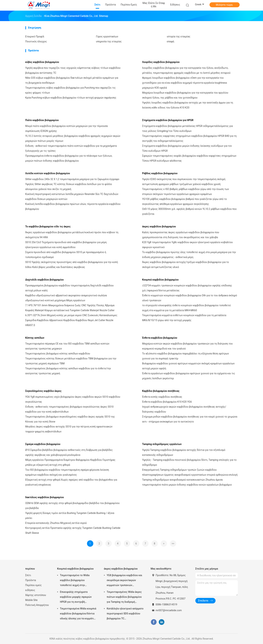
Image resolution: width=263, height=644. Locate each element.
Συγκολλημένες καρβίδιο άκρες (43, 391)
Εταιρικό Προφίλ (35, 37)
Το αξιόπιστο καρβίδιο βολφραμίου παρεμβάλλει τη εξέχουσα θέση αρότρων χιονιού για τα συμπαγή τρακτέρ (186, 356)
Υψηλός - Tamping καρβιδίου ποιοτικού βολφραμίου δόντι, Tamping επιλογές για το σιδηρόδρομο (189, 462)
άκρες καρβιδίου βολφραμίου (159, 226)
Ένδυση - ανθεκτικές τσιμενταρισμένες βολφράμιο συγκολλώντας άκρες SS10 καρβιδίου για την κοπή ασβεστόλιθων (69, 409)
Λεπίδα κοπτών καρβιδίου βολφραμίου (48, 173)
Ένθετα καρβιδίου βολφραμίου (160, 338)
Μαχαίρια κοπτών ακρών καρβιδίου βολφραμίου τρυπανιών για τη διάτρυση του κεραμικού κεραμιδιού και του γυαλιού (187, 346)
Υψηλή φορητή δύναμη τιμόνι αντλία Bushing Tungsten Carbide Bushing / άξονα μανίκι (70, 516)
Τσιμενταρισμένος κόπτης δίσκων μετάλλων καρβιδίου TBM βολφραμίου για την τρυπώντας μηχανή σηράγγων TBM (71, 361)
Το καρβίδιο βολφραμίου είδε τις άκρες (48, 226)
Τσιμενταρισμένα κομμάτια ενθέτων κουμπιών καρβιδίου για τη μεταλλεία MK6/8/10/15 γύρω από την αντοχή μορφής (184, 318)
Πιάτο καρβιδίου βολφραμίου (42, 120)
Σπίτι (28, 575)
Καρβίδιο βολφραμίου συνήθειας (161, 391)
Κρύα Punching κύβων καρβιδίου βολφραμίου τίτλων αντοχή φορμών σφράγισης (71, 98)
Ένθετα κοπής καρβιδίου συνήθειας (162, 397)
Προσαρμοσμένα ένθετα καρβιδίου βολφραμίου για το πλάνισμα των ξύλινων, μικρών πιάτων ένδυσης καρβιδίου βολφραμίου (69, 158)
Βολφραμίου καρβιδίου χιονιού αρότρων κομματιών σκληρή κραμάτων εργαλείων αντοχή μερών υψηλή (188, 366)
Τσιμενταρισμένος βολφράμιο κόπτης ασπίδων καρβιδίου (58, 354)
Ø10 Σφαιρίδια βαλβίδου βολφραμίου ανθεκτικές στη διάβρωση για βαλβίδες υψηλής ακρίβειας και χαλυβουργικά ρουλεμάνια (69, 452)
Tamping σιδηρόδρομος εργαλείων (162, 444)
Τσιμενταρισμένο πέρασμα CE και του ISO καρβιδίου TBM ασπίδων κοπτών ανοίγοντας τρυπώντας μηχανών (67, 346)
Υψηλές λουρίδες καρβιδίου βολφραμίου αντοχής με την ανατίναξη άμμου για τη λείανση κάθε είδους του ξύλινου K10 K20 (188, 105)
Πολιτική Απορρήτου (37, 605)
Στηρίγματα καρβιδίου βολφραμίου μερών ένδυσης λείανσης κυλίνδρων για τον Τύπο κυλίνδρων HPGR (187, 148)
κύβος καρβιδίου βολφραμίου (42, 62)
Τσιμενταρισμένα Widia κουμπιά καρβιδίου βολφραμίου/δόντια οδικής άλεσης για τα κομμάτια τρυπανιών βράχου (78, 614)
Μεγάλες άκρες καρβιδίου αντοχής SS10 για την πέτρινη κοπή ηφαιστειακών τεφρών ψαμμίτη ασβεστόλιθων (69, 429)
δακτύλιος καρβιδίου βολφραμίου (45, 497)
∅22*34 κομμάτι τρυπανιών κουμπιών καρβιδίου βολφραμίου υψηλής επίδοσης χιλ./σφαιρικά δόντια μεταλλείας (187, 288)
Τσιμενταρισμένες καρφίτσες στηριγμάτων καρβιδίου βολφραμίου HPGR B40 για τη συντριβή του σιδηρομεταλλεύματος (190, 138)
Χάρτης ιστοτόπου (36, 595)
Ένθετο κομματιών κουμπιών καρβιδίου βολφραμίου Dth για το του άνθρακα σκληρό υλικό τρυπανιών (190, 298)
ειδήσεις (30, 590)
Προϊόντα (31, 580)
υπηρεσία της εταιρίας (109, 41)
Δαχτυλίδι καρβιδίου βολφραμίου (45, 280)
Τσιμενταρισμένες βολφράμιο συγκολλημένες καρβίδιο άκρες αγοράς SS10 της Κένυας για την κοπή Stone (70, 419)
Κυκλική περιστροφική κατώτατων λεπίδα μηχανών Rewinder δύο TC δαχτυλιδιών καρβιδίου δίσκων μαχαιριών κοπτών (72, 197)
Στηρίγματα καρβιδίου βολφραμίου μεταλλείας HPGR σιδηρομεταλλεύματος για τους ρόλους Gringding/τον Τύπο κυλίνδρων (187, 128)
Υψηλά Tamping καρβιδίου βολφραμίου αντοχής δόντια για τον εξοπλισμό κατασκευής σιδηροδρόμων (184, 452)
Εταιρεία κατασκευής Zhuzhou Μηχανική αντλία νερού (56, 523)
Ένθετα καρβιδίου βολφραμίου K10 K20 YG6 (167, 402)
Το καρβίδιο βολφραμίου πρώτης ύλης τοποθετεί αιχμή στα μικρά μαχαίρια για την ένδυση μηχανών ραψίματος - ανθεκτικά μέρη (189, 255)
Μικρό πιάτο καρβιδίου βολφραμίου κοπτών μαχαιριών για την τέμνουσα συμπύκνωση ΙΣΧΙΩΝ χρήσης (67, 128)
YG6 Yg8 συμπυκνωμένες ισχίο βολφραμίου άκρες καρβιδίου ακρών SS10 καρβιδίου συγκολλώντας (73, 399)
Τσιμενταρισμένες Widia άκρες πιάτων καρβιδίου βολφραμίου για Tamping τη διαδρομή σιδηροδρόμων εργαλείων (124, 597)
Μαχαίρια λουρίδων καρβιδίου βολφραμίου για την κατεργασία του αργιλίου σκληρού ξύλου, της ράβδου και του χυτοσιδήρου (185, 95)
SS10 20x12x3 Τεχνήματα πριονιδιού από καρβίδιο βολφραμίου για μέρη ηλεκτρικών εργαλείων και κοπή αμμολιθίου (66, 245)
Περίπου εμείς (34, 585)
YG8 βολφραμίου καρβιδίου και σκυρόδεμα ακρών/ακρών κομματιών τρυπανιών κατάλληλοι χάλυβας (125, 581)
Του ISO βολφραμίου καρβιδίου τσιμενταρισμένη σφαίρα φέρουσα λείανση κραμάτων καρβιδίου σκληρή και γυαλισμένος (67, 472)
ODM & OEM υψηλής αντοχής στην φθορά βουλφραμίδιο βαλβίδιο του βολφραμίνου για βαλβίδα (73, 506)
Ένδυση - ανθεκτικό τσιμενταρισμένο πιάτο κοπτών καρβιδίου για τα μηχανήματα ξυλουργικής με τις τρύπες (71, 148)
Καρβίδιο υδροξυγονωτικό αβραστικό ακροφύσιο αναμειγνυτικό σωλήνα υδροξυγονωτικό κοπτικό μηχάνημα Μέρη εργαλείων (66, 298)
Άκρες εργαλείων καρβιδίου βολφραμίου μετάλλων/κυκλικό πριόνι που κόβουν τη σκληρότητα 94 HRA (72, 235)
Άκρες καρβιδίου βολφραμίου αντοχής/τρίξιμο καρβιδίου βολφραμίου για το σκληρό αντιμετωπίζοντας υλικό (186, 265)
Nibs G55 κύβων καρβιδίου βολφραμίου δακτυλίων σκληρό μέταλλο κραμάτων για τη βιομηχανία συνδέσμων (72, 80)
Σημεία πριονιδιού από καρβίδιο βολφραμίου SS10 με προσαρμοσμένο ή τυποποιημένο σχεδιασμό (66, 255)
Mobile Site (32, 600)
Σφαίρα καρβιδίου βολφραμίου (43, 444)
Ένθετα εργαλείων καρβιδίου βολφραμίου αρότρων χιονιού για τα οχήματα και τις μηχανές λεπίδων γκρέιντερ (189, 376)
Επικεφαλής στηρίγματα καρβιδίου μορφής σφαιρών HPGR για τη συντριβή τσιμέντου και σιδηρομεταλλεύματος (76, 597)
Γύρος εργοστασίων (107, 37)
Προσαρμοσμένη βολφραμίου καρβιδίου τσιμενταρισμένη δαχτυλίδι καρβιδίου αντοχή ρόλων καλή (70, 288)
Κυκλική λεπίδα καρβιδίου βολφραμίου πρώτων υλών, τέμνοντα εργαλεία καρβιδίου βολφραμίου (73, 206)
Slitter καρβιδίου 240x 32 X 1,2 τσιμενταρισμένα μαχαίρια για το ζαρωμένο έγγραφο (72, 179)
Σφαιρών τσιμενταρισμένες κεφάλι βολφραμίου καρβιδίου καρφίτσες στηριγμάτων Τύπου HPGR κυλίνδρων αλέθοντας (189, 158)
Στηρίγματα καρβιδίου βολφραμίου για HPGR (168, 120)
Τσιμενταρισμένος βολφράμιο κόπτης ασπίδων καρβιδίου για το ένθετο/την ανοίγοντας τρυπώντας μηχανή (68, 371)
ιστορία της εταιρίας (179, 37)
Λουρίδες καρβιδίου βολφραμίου (161, 62)
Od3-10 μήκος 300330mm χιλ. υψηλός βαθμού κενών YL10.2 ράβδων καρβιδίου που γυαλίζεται (190, 211)
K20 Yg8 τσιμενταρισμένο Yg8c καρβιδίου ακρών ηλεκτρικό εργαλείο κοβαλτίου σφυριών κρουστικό (188, 245)
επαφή (171, 41)
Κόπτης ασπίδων (35, 338)
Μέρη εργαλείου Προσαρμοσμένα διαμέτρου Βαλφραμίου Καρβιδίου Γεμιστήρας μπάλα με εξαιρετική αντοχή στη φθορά (70, 462)
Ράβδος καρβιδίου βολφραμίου (160, 173)
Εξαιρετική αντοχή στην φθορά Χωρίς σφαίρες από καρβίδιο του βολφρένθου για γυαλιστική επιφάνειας (71, 482)
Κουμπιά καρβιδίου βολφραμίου (160, 280)
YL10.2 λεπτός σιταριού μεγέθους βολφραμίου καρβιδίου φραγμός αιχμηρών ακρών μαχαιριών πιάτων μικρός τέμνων (73, 138)
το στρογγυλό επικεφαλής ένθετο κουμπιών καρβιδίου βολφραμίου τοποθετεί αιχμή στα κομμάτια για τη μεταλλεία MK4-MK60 (187, 308)
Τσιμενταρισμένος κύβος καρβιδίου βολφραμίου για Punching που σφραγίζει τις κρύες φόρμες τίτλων (70, 90)
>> (173, 544)
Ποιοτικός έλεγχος (36, 41)
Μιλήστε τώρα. (224, 5)
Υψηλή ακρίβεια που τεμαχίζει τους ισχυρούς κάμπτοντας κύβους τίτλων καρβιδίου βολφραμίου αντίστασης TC (73, 70)
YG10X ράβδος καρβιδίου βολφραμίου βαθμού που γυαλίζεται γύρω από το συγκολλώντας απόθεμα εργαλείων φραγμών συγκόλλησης (185, 201)
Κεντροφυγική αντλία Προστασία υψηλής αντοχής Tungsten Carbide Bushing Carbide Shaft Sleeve (73, 530)
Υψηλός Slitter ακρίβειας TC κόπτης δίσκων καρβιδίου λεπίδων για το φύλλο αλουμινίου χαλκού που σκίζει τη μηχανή (69, 187)
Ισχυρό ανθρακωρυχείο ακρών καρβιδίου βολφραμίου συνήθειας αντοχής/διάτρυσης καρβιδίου (184, 409)
